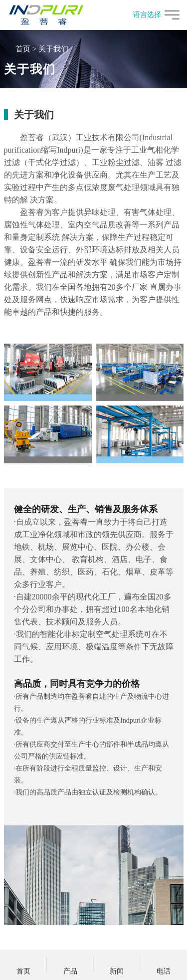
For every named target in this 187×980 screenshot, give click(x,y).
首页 (23, 49)
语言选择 (143, 15)
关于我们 (53, 49)
